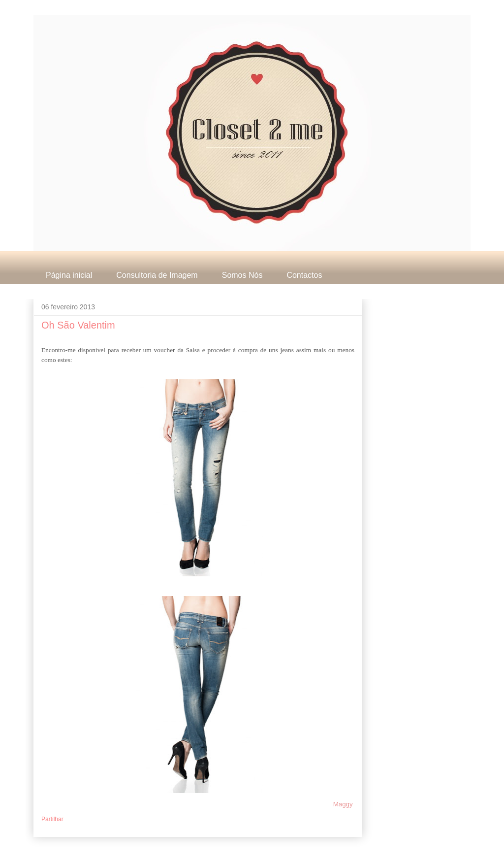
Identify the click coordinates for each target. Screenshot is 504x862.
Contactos (304, 275)
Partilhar (52, 819)
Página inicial (69, 275)
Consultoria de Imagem (157, 275)
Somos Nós (242, 275)
